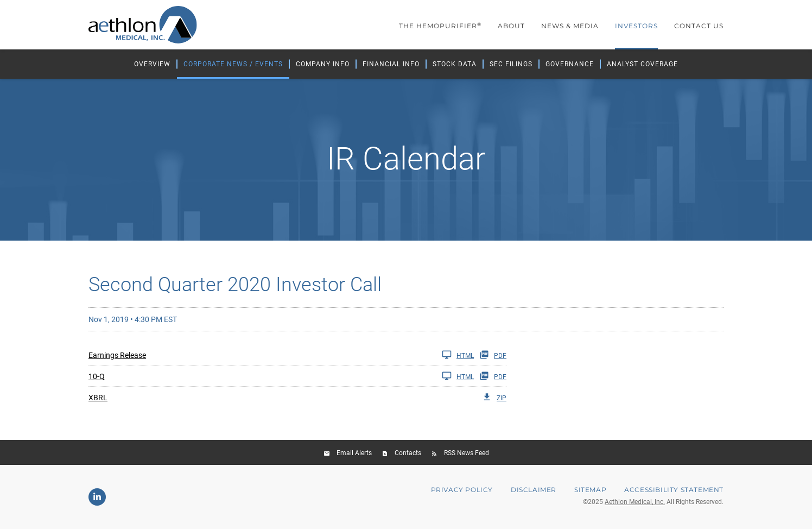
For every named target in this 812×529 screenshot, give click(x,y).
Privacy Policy (462, 490)
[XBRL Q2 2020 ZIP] (297, 397)
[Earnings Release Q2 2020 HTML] (281, 355)
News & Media (570, 26)
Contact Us (699, 26)
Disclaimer (534, 490)
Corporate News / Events (233, 64)
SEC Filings (511, 64)
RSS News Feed (467, 453)
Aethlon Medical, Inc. (635, 502)
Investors (636, 26)
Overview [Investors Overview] (152, 64)
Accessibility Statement (674, 490)
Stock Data (455, 64)
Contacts (408, 453)
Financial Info (391, 64)
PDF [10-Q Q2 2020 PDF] (493, 376)
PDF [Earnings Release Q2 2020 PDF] (493, 355)
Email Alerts (354, 453)
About (511, 26)
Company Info (323, 64)
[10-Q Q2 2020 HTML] (281, 376)
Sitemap (590, 490)
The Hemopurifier (440, 26)
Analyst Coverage (642, 64)
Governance (570, 64)
